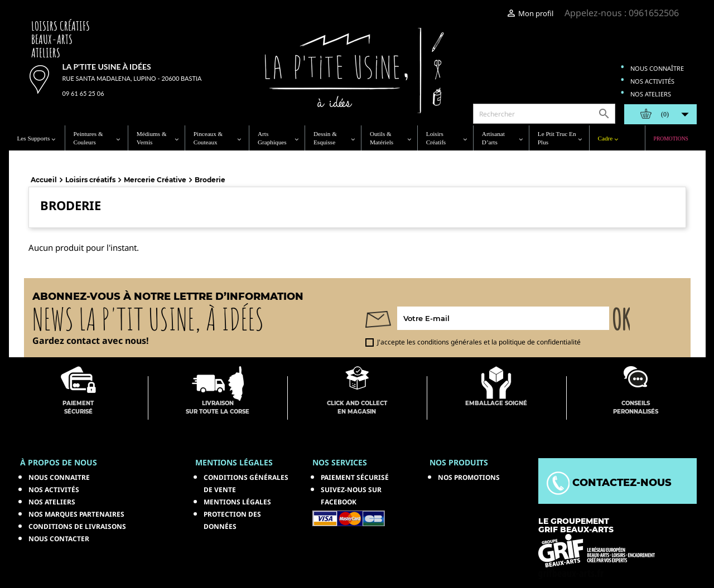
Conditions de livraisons (77, 526)
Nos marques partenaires (76, 514)
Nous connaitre (59, 477)
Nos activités (652, 81)
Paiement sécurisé (355, 477)
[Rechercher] (544, 114)
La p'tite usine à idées (107, 67)
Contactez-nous (609, 483)
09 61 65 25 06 (83, 93)
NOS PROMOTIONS (469, 477)
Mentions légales (237, 502)
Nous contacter (59, 539)
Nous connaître (657, 68)
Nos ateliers (651, 94)
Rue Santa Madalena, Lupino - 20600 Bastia (132, 78)
